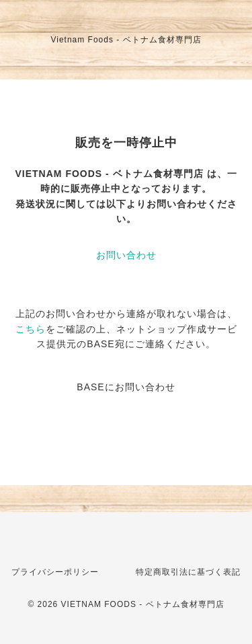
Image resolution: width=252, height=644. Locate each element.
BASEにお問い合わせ (126, 387)
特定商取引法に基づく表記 (188, 572)
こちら (31, 329)
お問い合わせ (126, 255)
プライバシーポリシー (55, 572)
